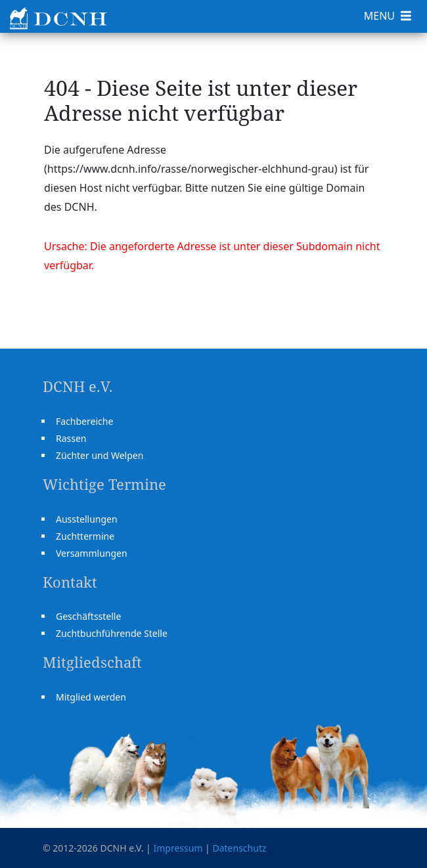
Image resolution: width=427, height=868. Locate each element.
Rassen (71, 438)
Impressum (178, 848)
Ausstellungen (87, 519)
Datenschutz (239, 848)
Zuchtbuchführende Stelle (112, 633)
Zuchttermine (85, 536)
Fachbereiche (84, 421)
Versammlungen (92, 553)
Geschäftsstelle (88, 616)
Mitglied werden (91, 697)
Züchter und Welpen (100, 455)
